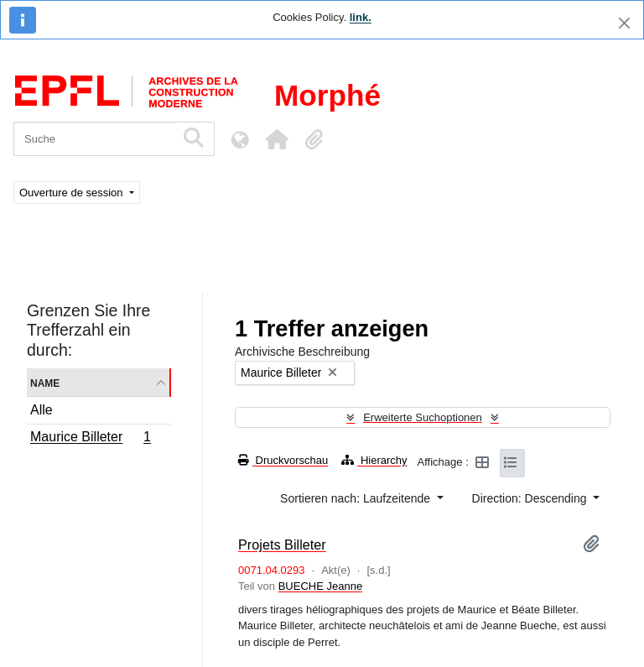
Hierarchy (374, 460)
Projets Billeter (282, 545)
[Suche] (94, 139)
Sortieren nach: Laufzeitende (357, 498)
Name (45, 382)
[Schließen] (624, 23)
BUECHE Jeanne (320, 586)
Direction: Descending (531, 498)
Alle (42, 410)
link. (361, 17)
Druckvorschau (283, 460)
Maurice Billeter (90, 439)
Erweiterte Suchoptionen (423, 417)
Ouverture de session (73, 193)
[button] (277, 139)
